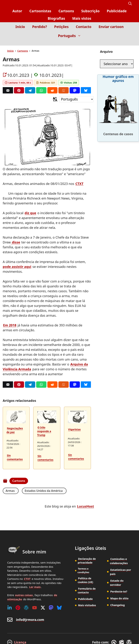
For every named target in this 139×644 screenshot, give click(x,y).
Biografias (56, 18)
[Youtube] (35, 608)
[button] (130, 4)
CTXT (79, 184)
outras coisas (24, 595)
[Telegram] (30, 90)
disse (16, 242)
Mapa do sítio (119, 598)
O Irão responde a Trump (44, 431)
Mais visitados (87, 605)
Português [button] (71, 36)
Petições (61, 27)
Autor (17, 11)
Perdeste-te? (119, 591)
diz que (30, 213)
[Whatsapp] (41, 90)
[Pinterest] (19, 90)
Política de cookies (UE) (85, 580)
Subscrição (90, 11)
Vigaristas (74, 429)
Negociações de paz (15, 430)
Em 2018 (10, 325)
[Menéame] (64, 90)
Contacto (84, 27)
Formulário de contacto (87, 590)
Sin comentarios (15, 457)
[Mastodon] (75, 90)
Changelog (117, 605)
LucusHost (85, 506)
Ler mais (35, 587)
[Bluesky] (86, 90)
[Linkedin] (10, 608)
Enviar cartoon (111, 27)
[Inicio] (129, 43)
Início (20, 27)
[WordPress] (26, 608)
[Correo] (8, 90)
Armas (10, 491)
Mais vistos (82, 18)
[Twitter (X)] (43, 608)
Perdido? (40, 27)
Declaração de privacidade (87, 561)
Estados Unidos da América (43, 491)
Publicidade (117, 11)
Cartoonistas (40, 11)
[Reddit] (53, 90)
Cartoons (66, 11)
